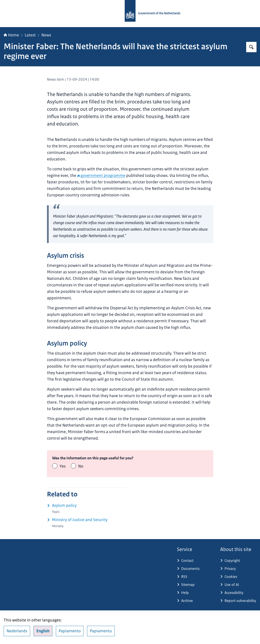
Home (11, 35)
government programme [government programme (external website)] (101, 176)
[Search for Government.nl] (251, 47)
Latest (30, 35)
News (46, 35)
